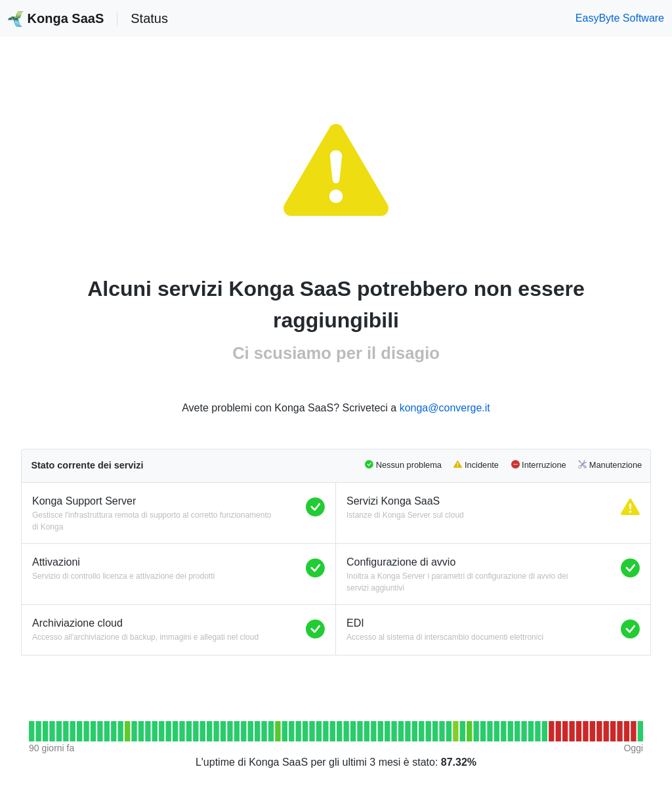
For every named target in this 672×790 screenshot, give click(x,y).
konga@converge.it (445, 408)
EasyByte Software (620, 18)
